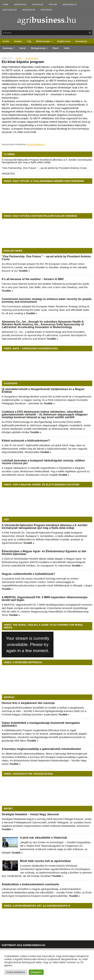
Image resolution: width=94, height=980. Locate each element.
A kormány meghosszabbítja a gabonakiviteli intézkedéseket (41, 749)
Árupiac (18, 41)
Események (81, 41)
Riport (56, 48)
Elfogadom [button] (36, 972)
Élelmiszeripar (45, 41)
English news (64, 41)
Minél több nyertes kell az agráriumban (45, 861)
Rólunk (53, 4)
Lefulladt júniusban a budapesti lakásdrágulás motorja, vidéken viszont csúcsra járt (43, 462)
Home (5, 4)
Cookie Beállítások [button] (16, 972)
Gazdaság (10, 47)
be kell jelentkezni (36, 144)
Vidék (67, 48)
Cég (29, 41)
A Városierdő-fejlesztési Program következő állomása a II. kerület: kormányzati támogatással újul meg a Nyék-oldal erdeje (47, 161)
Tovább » (24, 271)
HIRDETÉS (8, 174)
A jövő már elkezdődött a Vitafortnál (43, 838)
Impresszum (29, 10)
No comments (31, 58)
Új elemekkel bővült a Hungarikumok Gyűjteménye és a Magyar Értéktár (43, 390)
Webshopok (20, 4)
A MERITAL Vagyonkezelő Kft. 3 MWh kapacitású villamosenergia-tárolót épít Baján (45, 599)
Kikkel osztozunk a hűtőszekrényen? (26, 441)
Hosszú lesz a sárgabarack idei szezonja (28, 703)
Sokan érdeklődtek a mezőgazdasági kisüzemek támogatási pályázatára (41, 724)
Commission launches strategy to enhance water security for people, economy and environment (47, 300)
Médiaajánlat (70, 4)
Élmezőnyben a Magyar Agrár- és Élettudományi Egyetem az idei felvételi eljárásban (44, 553)
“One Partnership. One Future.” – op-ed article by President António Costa (44, 168)
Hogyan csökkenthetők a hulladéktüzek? (28, 574)
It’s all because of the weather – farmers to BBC (33, 279)
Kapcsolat (38, 4)
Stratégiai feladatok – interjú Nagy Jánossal (30, 814)
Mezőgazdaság (40, 47)
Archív (6, 41)
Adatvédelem (10, 10)
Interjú (23, 48)
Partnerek (46, 10)
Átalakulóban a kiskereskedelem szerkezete (30, 884)
